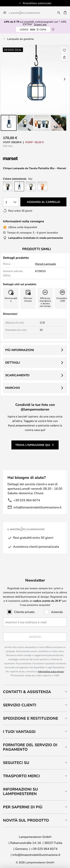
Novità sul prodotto (26, 820)
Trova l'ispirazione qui (33, 445)
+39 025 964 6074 (27, 500)
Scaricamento (17, 375)
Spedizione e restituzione (31, 718)
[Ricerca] (59, 13)
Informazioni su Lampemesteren (20, 791)
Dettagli (13, 362)
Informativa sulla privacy (51, 671)
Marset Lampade (46, 264)
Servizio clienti (20, 705)
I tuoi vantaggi (19, 732)
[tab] (35, 692)
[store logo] (27, 13)
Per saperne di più (23, 807)
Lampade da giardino (20, 39)
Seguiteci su (16, 763)
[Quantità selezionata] (11, 202)
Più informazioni (20, 350)
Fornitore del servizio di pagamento (30, 747)
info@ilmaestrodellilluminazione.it (37, 507)
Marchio (13, 388)
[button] (9, 123)
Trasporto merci (21, 776)
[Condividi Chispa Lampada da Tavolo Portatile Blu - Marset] (64, 57)
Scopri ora (40, 24)
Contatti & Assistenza (27, 692)
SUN (33, 29)
